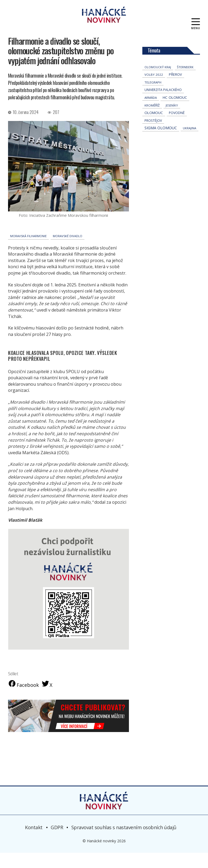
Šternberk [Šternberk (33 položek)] (185, 82)
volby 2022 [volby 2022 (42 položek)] (154, 89)
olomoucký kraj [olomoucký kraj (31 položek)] (158, 82)
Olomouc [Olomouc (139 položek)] (154, 127)
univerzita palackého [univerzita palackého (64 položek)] (163, 105)
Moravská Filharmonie (28, 251)
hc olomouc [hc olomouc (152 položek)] (175, 112)
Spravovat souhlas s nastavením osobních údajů (124, 843)
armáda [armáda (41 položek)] (151, 112)
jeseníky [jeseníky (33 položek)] (172, 120)
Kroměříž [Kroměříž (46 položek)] (152, 120)
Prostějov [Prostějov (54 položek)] (153, 135)
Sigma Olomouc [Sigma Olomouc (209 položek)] (161, 143)
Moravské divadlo (68, 251)
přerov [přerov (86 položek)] (175, 89)
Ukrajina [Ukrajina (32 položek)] (190, 143)
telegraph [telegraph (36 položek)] (153, 97)
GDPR (57, 843)
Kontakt (34, 843)
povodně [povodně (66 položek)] (177, 128)
